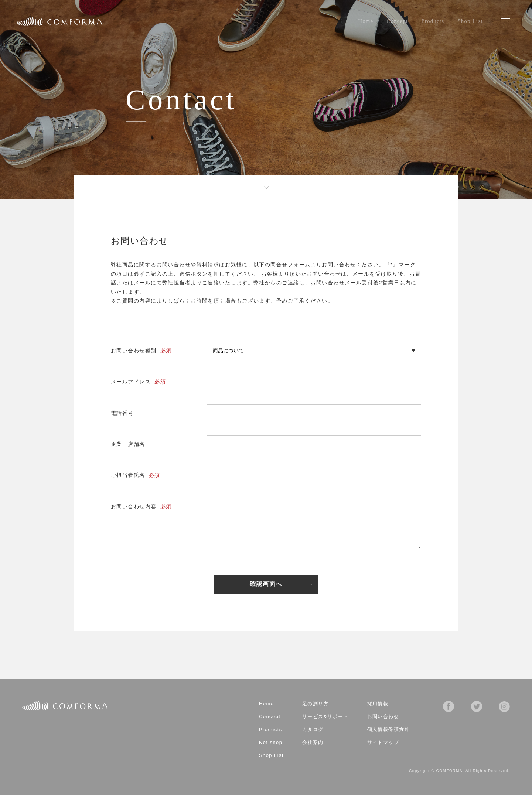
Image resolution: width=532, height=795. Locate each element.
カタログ (313, 730)
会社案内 (313, 743)
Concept (398, 21)
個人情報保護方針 (389, 730)
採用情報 (378, 704)
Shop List (470, 21)
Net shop (271, 743)
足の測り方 (316, 704)
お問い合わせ (383, 717)
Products (433, 21)
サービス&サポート (325, 717)
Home (366, 21)
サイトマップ (383, 743)
